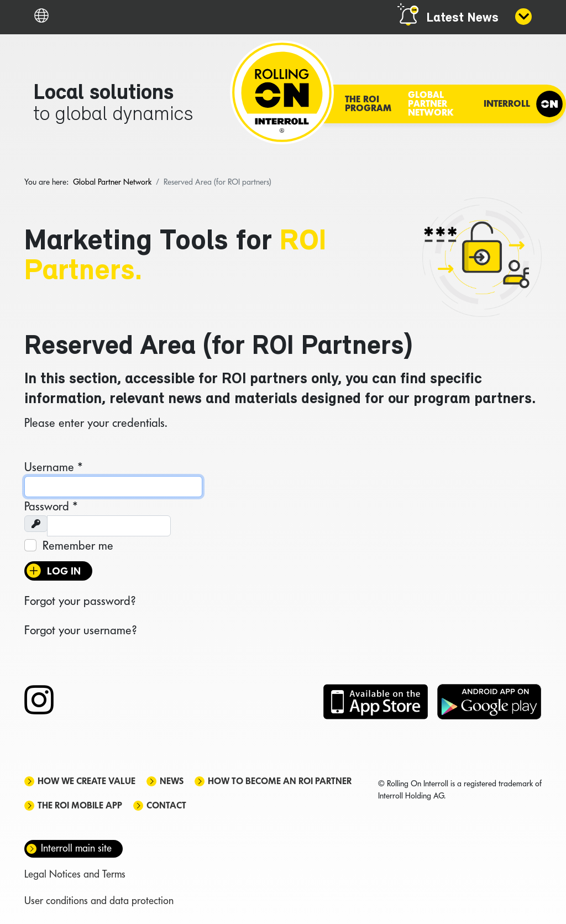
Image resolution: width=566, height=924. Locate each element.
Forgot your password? (80, 601)
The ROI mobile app (80, 805)
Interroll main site (76, 848)
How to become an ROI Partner (280, 781)
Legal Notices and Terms (75, 874)
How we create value (87, 781)
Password (51, 506)
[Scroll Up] (544, 896)
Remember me (78, 545)
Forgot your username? (80, 630)
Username (54, 467)
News (172, 781)
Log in (64, 571)
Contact (166, 805)
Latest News (462, 18)
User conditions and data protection (99, 900)
